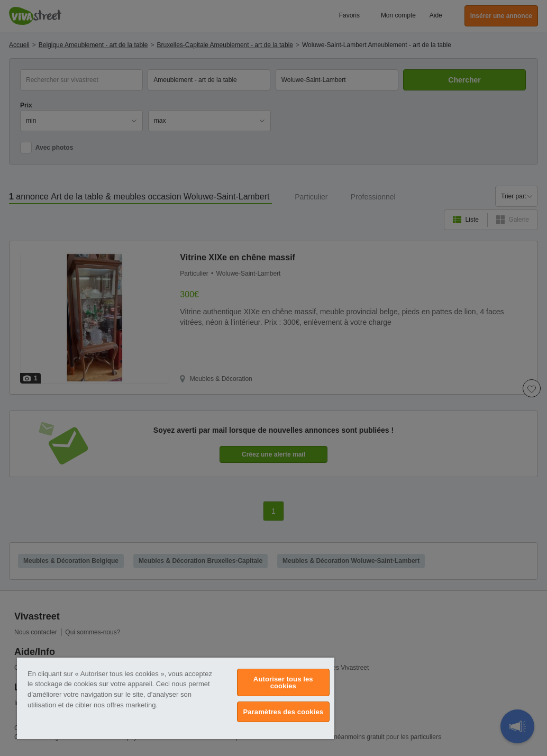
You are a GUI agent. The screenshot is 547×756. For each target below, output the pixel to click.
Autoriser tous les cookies (283, 682)
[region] (176, 698)
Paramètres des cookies (283, 712)
